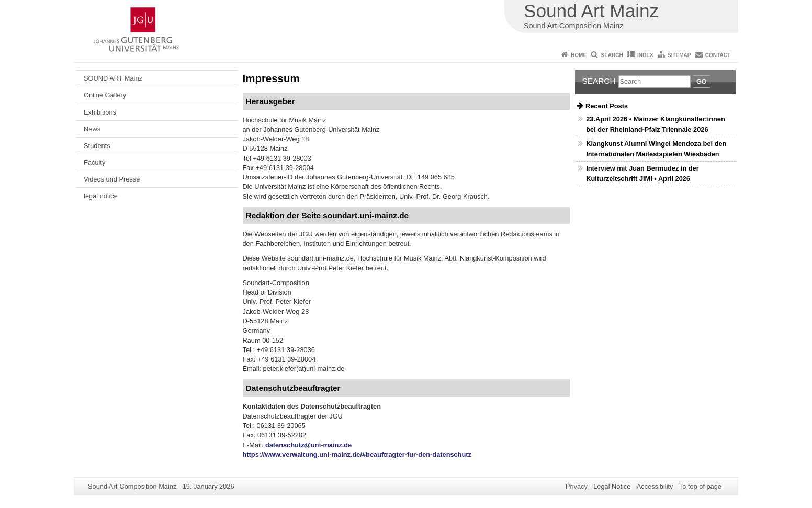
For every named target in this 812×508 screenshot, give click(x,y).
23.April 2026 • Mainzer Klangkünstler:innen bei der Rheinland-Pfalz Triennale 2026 (655, 124)
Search (612, 55)
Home (579, 55)
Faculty (94, 162)
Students (97, 146)
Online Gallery (105, 95)
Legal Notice (612, 486)
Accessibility (655, 486)
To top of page (700, 486)
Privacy (577, 486)
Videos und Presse (112, 179)
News (92, 129)
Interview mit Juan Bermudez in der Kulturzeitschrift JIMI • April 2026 (642, 173)
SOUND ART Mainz (113, 78)
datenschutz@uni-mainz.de (308, 445)
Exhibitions (100, 112)
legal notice (101, 196)
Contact (718, 55)
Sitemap (679, 55)
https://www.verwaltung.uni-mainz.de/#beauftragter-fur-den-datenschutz (357, 454)
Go (702, 81)
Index (645, 55)
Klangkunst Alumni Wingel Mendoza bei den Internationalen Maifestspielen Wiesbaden (656, 149)
